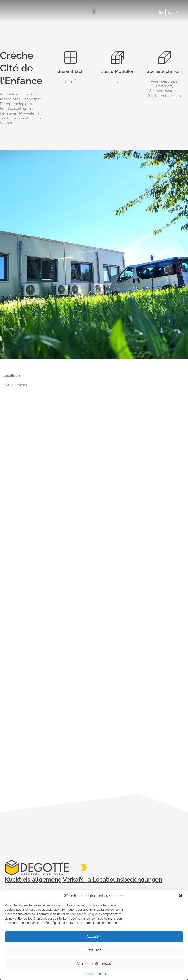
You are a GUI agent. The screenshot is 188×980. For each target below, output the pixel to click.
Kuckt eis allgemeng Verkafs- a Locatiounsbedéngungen (83, 880)
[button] (181, 896)
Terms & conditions (95, 974)
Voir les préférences (94, 964)
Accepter (94, 937)
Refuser (94, 950)
